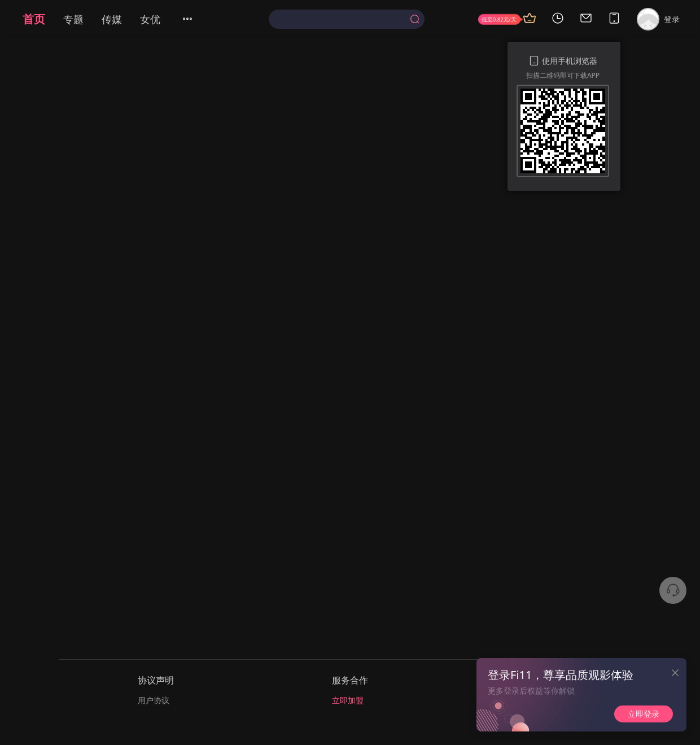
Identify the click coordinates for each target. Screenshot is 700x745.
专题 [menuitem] (73, 19)
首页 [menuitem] (34, 19)
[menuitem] (194, 19)
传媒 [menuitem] (112, 19)
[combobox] (346, 19)
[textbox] (342, 19)
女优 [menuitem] (150, 19)
